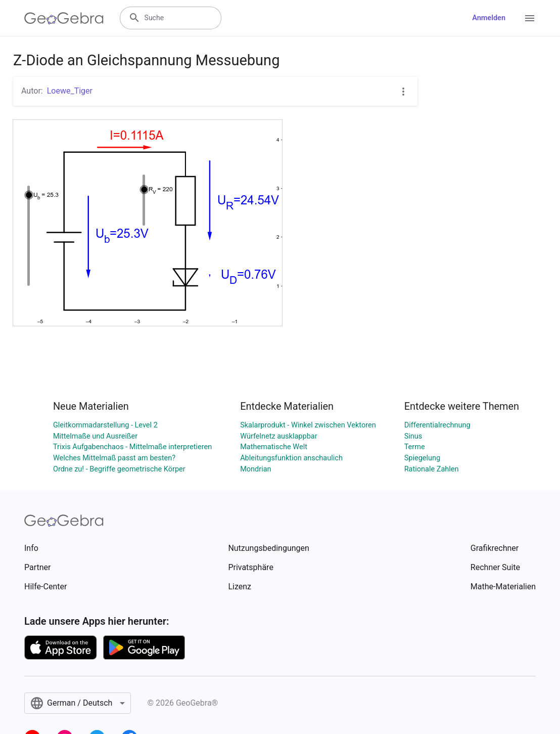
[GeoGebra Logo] (64, 18)
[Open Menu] (530, 18)
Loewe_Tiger (70, 91)
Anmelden (489, 18)
